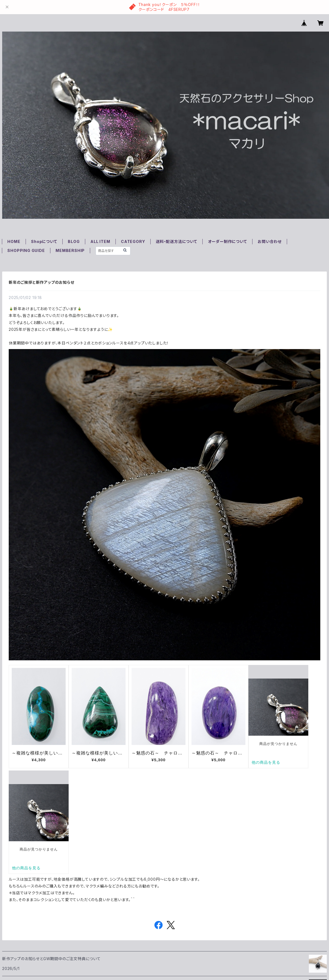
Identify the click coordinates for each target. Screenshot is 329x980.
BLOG (74, 241)
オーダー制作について (228, 241)
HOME (14, 241)
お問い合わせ (270, 241)
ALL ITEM (100, 241)
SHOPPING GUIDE (26, 250)
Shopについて (44, 241)
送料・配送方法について (176, 241)
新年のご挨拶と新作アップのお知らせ (42, 282)
